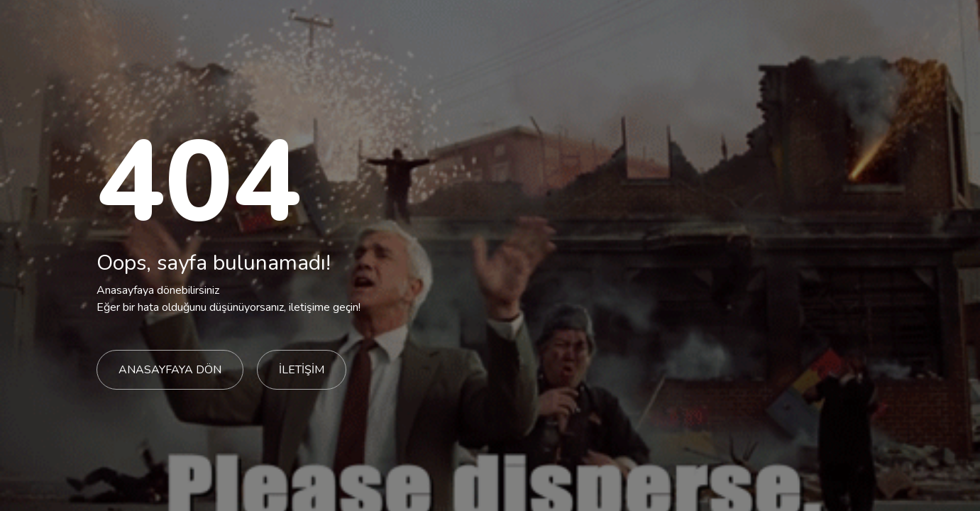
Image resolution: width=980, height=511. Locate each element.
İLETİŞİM (302, 370)
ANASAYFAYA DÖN (170, 370)
